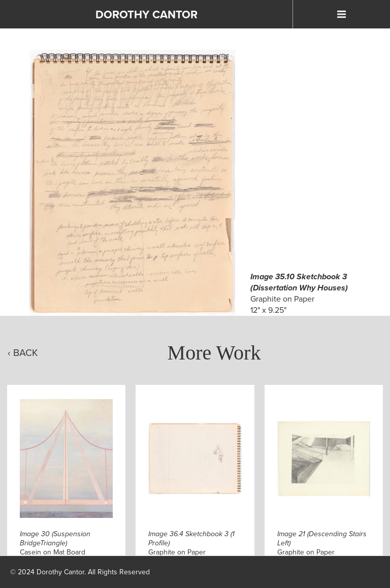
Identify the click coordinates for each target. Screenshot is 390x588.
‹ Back (23, 353)
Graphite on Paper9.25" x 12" (191, 548)
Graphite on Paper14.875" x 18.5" (322, 548)
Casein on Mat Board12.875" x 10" (55, 548)
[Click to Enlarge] (132, 183)
